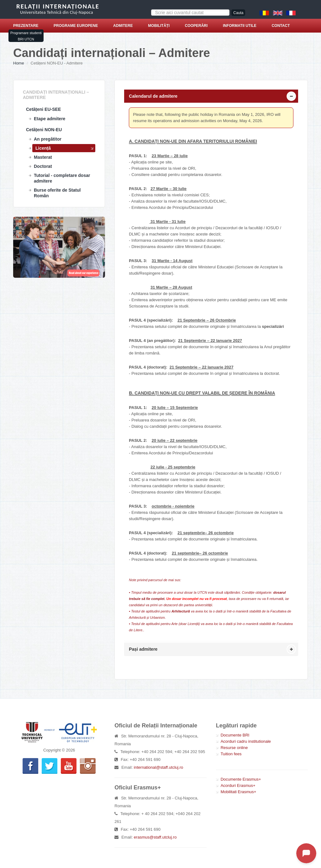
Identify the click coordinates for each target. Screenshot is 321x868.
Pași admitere (143, 649)
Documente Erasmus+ (241, 779)
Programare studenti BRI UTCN (26, 36)
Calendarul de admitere (153, 96)
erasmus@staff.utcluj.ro (155, 837)
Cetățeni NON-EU (44, 130)
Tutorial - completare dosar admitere (62, 178)
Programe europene (76, 26)
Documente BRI (235, 735)
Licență (43, 148)
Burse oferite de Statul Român (57, 193)
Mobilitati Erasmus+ (239, 792)
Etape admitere (50, 119)
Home (19, 63)
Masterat (43, 157)
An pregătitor (48, 139)
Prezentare (26, 26)
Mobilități (159, 26)
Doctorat (43, 166)
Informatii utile (240, 26)
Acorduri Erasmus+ (238, 785)
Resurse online (234, 748)
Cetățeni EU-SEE (43, 109)
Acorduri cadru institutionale (246, 741)
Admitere (123, 26)
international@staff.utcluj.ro (159, 767)
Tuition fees (231, 754)
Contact (281, 26)
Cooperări (196, 26)
